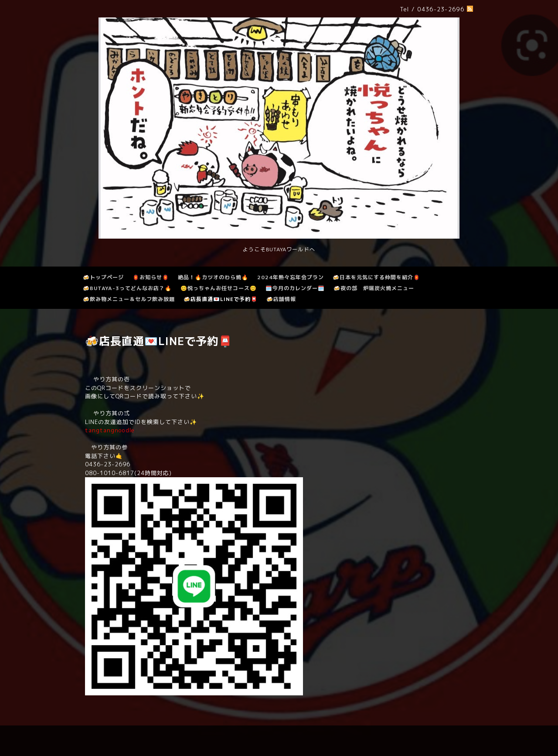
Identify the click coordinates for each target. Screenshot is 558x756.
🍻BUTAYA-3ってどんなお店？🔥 (127, 288)
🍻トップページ (103, 277)
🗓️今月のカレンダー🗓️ (295, 288)
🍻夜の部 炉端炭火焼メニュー (374, 288)
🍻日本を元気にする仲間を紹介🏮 (376, 277)
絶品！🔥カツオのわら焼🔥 (213, 277)
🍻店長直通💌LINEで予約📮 (221, 299)
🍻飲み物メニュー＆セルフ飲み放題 (129, 299)
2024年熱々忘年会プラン (291, 277)
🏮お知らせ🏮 (151, 277)
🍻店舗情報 (281, 299)
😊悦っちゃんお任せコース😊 (219, 288)
